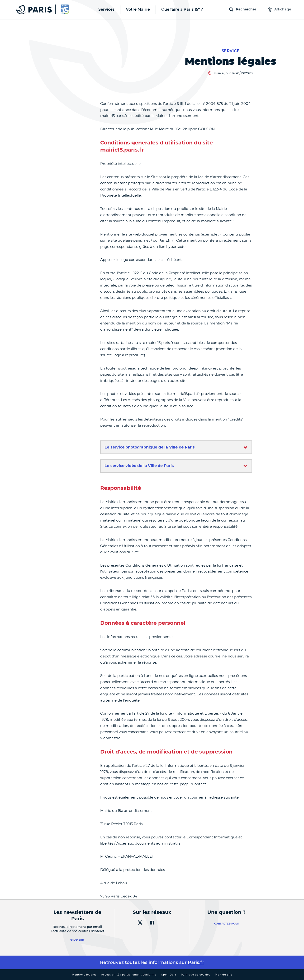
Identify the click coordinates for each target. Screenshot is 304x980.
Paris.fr (196, 962)
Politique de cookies (196, 975)
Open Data (169, 975)
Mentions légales (84, 975)
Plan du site (224, 975)
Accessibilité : (129, 975)
